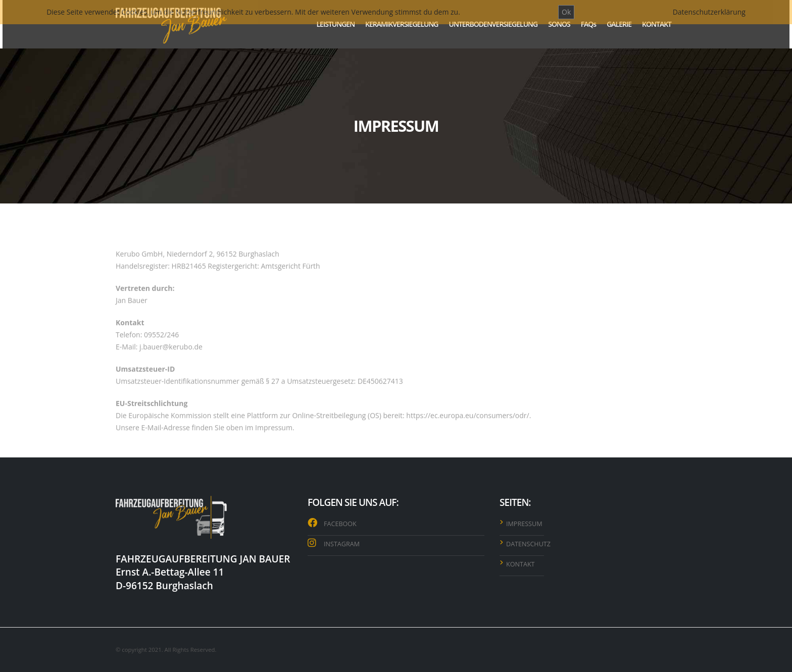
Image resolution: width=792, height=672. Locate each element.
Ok (566, 12)
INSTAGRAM (342, 544)
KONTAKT (657, 24)
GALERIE (619, 24)
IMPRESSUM (524, 524)
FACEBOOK (340, 524)
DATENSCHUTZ (528, 544)
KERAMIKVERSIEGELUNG (402, 24)
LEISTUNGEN (336, 24)
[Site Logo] (171, 24)
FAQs (589, 24)
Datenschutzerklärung (709, 12)
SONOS (559, 24)
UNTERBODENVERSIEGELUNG (493, 24)
